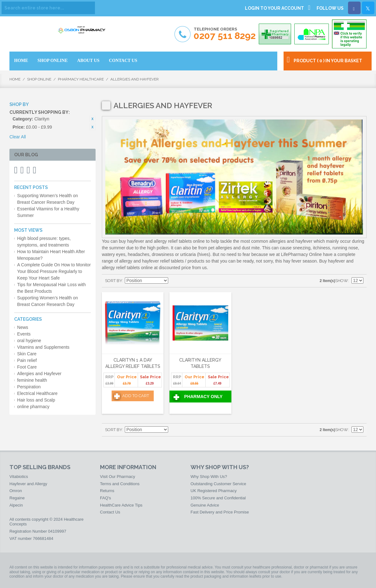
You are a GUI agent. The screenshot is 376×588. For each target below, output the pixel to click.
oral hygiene (29, 341)
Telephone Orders (225, 34)
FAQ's (105, 498)
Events (24, 334)
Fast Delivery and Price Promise (220, 512)
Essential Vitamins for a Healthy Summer (48, 212)
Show (342, 281)
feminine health (32, 380)
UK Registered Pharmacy (214, 491)
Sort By (114, 281)
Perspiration (29, 387)
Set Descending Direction (174, 281)
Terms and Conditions (120, 484)
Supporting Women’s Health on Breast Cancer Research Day (48, 199)
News (23, 327)
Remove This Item (92, 119)
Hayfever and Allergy (28, 484)
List (196, 281)
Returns (107, 491)
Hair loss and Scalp (36, 400)
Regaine (17, 498)
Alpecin (16, 505)
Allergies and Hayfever (39, 374)
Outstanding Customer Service (218, 484)
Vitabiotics (19, 477)
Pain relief (27, 360)
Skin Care (27, 354)
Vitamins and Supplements (43, 347)
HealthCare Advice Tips (121, 505)
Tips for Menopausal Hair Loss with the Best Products (52, 288)
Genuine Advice (205, 505)
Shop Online (39, 79)
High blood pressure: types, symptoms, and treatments (44, 242)
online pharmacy (33, 407)
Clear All (18, 137)
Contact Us (110, 512)
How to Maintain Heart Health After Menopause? (51, 255)
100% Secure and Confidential (218, 498)
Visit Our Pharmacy (118, 477)
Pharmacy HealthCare (81, 79)
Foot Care (27, 367)
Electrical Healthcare (37, 393)
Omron (16, 491)
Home (15, 79)
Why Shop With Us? (209, 477)
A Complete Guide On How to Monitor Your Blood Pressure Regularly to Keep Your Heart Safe (54, 271)
